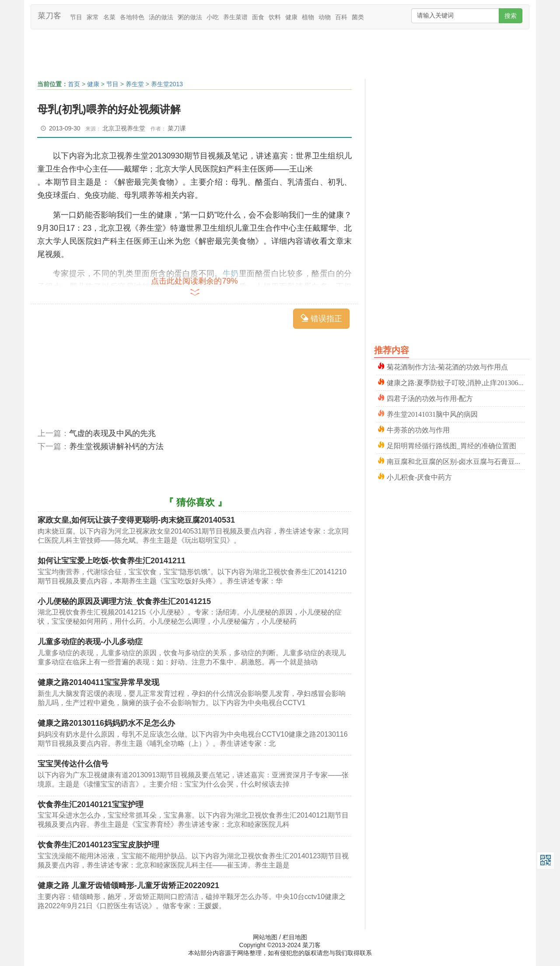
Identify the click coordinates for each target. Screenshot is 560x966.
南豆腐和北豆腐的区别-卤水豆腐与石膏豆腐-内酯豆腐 (456, 461)
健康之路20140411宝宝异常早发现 (98, 682)
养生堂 (135, 84)
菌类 (358, 17)
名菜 (109, 17)
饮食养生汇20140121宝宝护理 (91, 804)
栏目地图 (295, 937)
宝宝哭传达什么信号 (73, 764)
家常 (93, 17)
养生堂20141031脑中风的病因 (432, 413)
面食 (258, 17)
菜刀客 (49, 16)
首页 (74, 84)
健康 (291, 17)
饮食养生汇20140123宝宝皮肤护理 (98, 845)
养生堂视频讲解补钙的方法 (116, 446)
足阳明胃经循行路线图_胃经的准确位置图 (451, 445)
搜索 (511, 16)
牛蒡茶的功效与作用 (418, 429)
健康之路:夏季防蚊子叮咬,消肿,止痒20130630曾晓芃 (456, 382)
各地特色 (132, 17)
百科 (341, 17)
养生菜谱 (235, 17)
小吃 (213, 17)
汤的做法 (161, 17)
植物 (308, 17)
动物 (325, 17)
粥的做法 (190, 17)
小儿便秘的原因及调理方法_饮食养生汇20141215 (124, 601)
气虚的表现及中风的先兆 (112, 433)
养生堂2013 (167, 84)
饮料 (275, 17)
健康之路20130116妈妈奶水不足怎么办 (106, 723)
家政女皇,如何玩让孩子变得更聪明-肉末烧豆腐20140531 (136, 520)
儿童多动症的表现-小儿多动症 (90, 642)
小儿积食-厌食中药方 (419, 476)
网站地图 (265, 937)
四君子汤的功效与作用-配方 (430, 398)
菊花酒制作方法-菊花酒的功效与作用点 (447, 366)
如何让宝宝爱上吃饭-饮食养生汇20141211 (112, 561)
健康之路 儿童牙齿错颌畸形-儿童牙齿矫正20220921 (128, 885)
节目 (76, 17)
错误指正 (321, 318)
